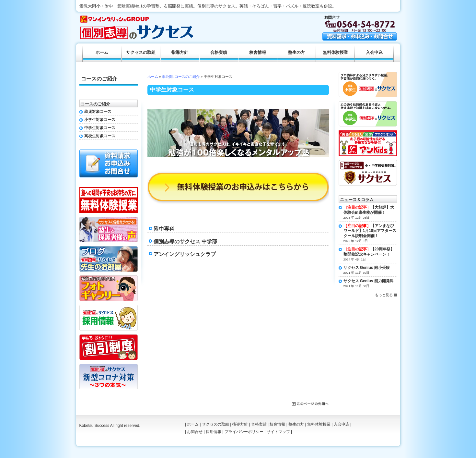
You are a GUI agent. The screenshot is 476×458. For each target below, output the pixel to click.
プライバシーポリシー (244, 432)
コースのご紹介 (99, 79)
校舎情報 (258, 53)
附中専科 (164, 229)
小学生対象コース (100, 120)
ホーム (153, 77)
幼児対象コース (98, 112)
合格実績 (219, 53)
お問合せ (195, 432)
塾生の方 (296, 53)
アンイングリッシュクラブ (185, 254)
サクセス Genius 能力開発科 (369, 281)
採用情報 (214, 432)
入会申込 (374, 53)
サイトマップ (278, 432)
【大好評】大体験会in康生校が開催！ (369, 210)
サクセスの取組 (141, 53)
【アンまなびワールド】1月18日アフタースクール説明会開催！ (370, 231)
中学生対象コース (100, 128)
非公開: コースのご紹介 (181, 77)
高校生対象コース (100, 136)
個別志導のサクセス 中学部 (185, 241)
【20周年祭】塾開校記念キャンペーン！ (369, 252)
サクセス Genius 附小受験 (367, 268)
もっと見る (384, 295)
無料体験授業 (335, 53)
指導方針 (180, 53)
